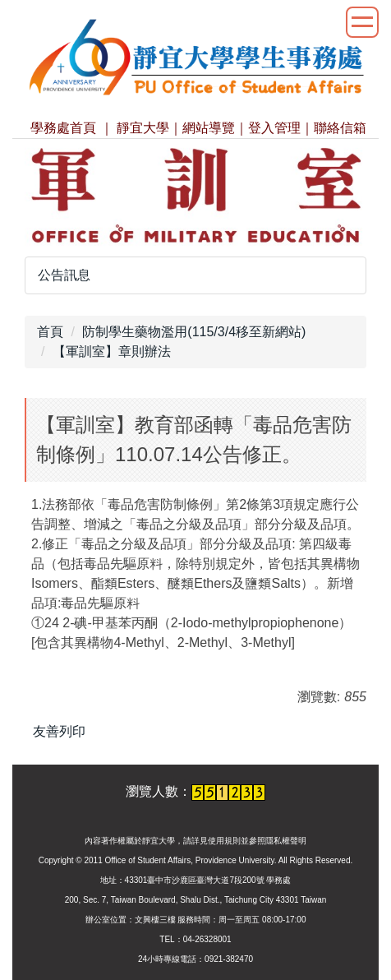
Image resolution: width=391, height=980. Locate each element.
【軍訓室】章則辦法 (112, 351)
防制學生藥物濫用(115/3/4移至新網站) (194, 332)
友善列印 (59, 731)
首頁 (50, 332)
